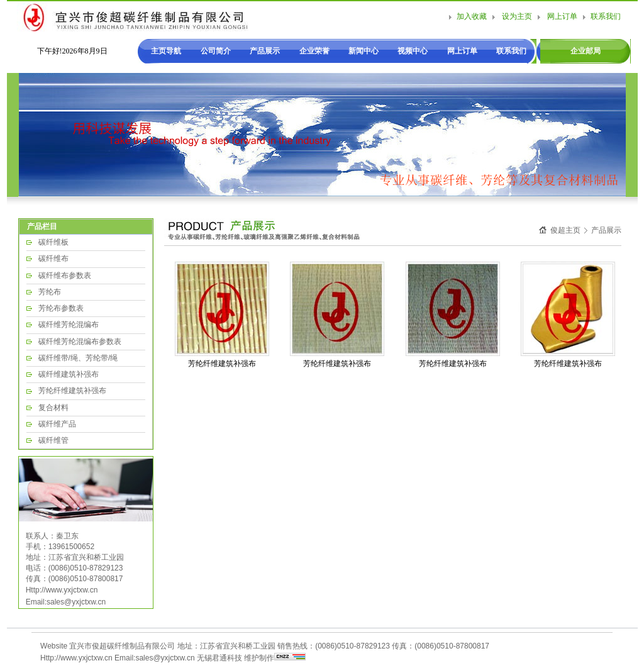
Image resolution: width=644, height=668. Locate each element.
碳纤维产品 (57, 424)
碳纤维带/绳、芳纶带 (73, 358)
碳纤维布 (53, 259)
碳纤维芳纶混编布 (69, 325)
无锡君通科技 (219, 658)
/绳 (113, 358)
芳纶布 (50, 292)
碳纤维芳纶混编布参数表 (80, 342)
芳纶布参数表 (61, 308)
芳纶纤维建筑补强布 (72, 391)
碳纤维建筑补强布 (69, 374)
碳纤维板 (53, 242)
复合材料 (53, 408)
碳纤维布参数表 (65, 276)
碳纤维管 (53, 440)
